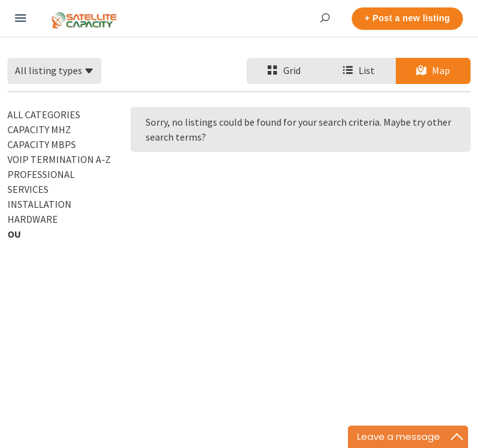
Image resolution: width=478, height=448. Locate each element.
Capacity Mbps (42, 144)
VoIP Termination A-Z (59, 159)
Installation (40, 204)
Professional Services (41, 182)
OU (14, 234)
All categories (44, 114)
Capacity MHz (39, 129)
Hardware (33, 219)
